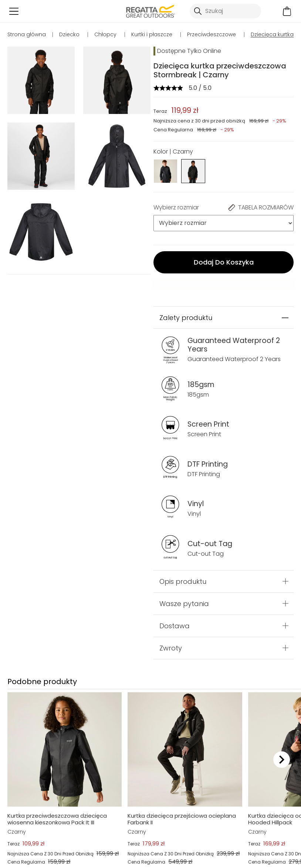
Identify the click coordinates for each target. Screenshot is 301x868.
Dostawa (175, 626)
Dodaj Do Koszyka (224, 262)
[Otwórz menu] (14, 11)
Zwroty (171, 648)
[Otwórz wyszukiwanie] (225, 11)
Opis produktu (183, 581)
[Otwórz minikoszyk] (287, 11)
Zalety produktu (186, 318)
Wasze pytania (184, 604)
